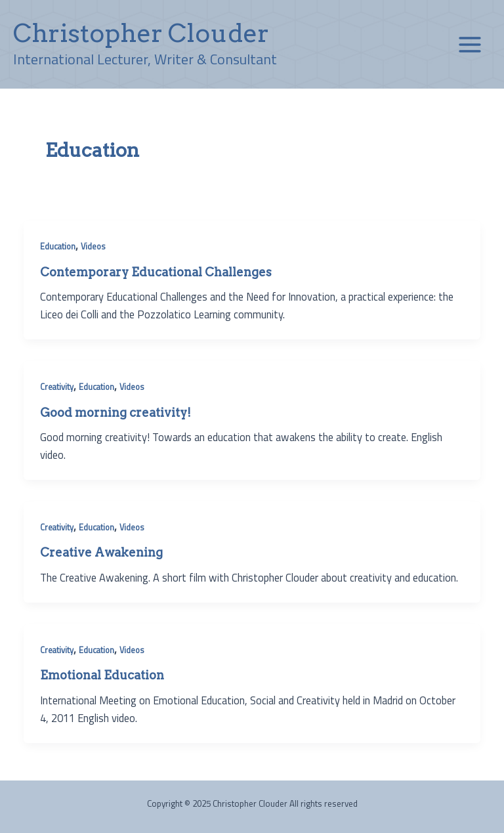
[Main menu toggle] (470, 44)
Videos (93, 246)
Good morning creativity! (115, 413)
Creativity (57, 387)
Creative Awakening (101, 552)
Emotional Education (102, 675)
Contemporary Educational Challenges (156, 272)
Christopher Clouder (141, 33)
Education (58, 246)
